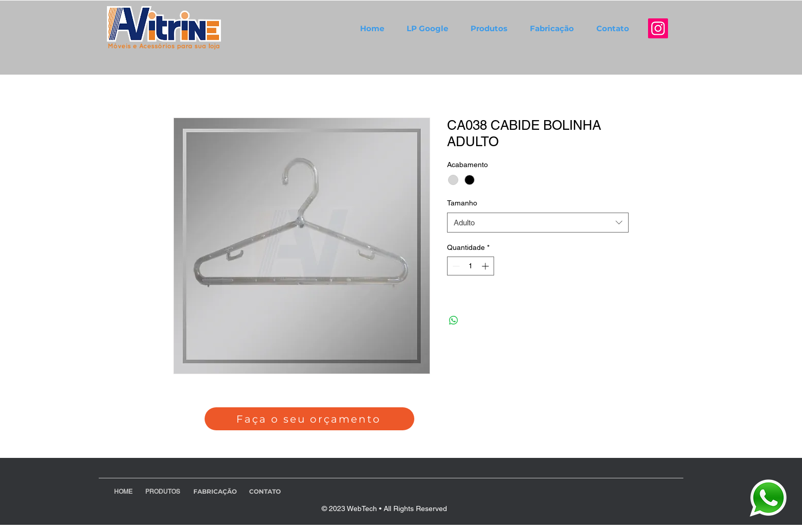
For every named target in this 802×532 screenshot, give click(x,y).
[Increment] (486, 266)
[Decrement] (455, 266)
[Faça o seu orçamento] (309, 419)
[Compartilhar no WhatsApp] (454, 320)
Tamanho (462, 203)
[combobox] (538, 223)
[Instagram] (658, 28)
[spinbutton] (471, 266)
